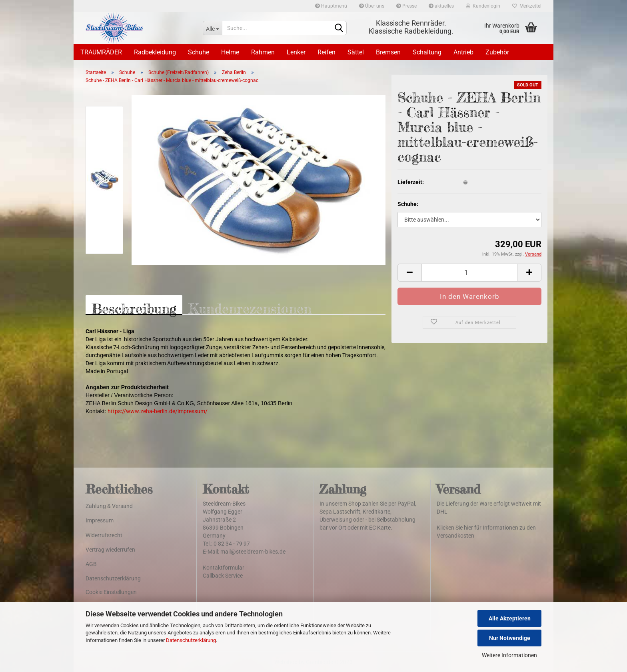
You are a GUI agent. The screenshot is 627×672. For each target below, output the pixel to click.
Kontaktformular (224, 568)
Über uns (372, 6)
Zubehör (497, 52)
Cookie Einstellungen (111, 592)
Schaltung (427, 52)
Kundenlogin (483, 6)
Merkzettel (527, 6)
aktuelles (441, 6)
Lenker (296, 52)
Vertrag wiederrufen (110, 550)
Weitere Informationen (509, 655)
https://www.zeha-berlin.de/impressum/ (158, 411)
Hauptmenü (331, 6)
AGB (91, 564)
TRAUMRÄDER (101, 52)
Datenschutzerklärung (191, 640)
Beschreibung (134, 308)
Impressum (100, 520)
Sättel (356, 52)
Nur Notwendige (510, 638)
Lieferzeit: (411, 182)
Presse (406, 6)
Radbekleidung (155, 52)
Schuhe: (408, 204)
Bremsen (388, 52)
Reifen (326, 52)
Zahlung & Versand (109, 506)
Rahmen (263, 52)
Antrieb (463, 52)
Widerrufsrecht (104, 535)
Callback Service (223, 576)
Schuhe (199, 52)
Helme (230, 52)
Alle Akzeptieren (510, 618)
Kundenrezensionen (250, 308)
